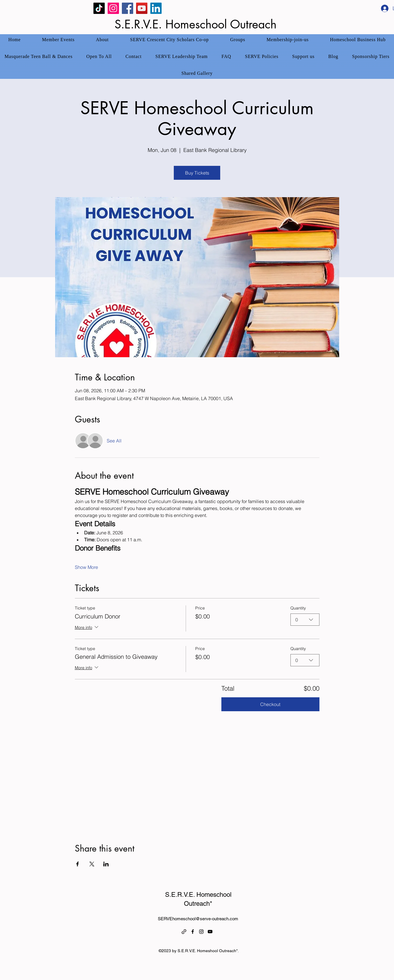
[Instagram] (113, 8)
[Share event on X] (92, 864)
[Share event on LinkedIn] (106, 864)
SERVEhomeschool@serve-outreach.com (198, 919)
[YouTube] (142, 8)
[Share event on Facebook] (78, 864)
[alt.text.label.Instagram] (201, 932)
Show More (86, 567)
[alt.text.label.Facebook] (193, 932)
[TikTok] (99, 8)
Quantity (298, 608)
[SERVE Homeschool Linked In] (156, 8)
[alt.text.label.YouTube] (210, 932)
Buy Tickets (197, 173)
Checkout (270, 704)
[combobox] (305, 620)
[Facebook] (128, 8)
